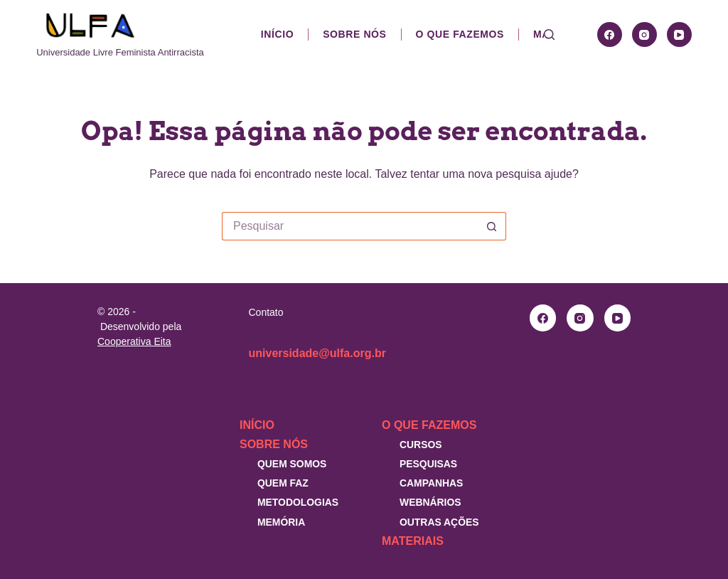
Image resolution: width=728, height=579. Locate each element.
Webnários (430, 502)
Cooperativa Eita (134, 341)
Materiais (413, 541)
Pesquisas (428, 464)
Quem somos (292, 464)
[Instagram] (644, 34)
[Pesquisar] (549, 34)
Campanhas (431, 483)
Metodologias (298, 502)
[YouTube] (679, 34)
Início (277, 34)
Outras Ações (439, 522)
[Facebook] (610, 34)
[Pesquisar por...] (350, 226)
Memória (281, 522)
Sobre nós (354, 34)
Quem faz (283, 483)
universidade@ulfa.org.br (317, 353)
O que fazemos (460, 34)
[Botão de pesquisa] (492, 226)
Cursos (421, 445)
